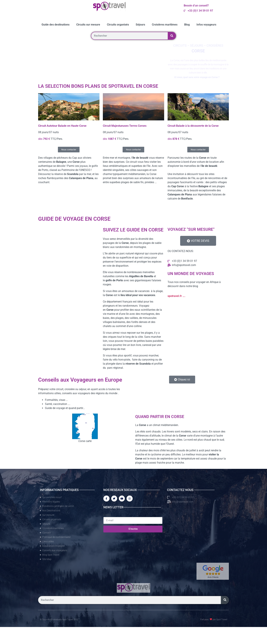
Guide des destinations (56, 25)
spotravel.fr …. (176, 296)
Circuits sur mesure (88, 25)
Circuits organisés (118, 25)
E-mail (107, 516)
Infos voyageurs (206, 25)
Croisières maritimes (165, 25)
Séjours (140, 25)
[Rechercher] (172, 36)
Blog (187, 25)
